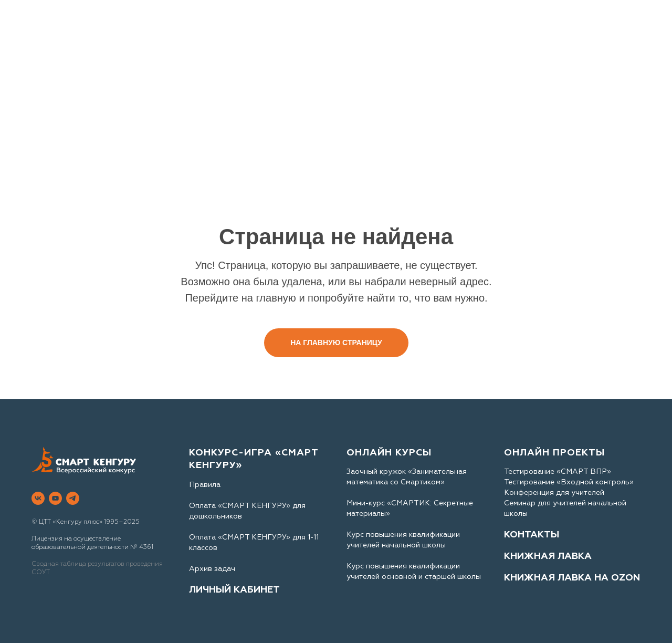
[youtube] (55, 498)
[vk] (38, 498)
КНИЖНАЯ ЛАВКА (548, 556)
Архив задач (212, 569)
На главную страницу (336, 343)
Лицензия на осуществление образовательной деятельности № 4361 (92, 543)
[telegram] (73, 498)
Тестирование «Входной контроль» (569, 482)
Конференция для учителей (554, 492)
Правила (205, 485)
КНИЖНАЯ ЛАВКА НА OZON (572, 578)
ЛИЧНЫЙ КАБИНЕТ (234, 590)
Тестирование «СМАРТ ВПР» (558, 471)
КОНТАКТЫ (532, 535)
